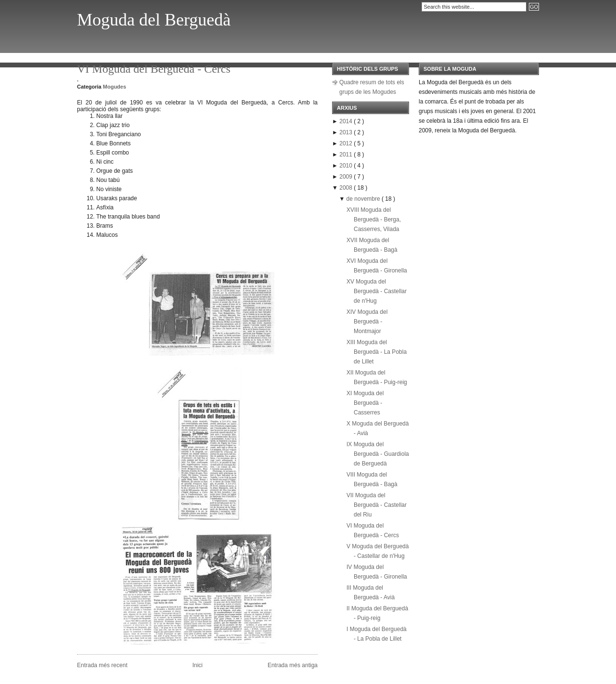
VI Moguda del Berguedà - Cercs (154, 69)
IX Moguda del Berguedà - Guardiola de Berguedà (378, 454)
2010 (346, 166)
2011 (346, 155)
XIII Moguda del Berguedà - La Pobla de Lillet (377, 352)
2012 (346, 143)
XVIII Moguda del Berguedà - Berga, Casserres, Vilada (374, 219)
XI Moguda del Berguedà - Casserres (365, 403)
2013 (346, 132)
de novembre (364, 199)
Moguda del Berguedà (154, 20)
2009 (346, 177)
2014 (346, 121)
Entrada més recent (102, 665)
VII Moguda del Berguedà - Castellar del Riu (377, 505)
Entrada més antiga (293, 665)
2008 (346, 188)
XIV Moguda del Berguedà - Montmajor (367, 322)
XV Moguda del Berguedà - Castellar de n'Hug (377, 291)
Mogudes (115, 87)
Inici (198, 665)
